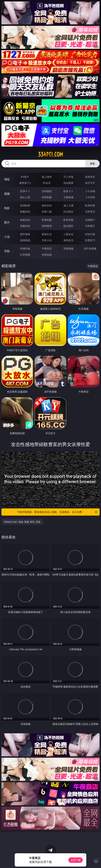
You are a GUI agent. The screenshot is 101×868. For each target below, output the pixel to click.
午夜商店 (47, 248)
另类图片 (90, 226)
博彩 (7, 179)
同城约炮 (25, 248)
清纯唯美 (47, 226)
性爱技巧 (90, 240)
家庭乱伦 (47, 234)
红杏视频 (25, 255)
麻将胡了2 (25, 183)
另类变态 (90, 212)
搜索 (92, 163)
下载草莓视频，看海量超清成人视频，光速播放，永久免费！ (57, 512)
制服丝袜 (25, 212)
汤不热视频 (90, 248)
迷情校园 (25, 240)
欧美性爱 (90, 205)
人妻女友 (68, 234)
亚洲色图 (47, 220)
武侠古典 (90, 234)
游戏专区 (90, 177)
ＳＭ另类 (90, 197)
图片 (7, 222)
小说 (7, 237)
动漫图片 (90, 220)
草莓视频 (68, 248)
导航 (7, 251)
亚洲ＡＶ (25, 191)
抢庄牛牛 (90, 183)
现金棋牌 (68, 183)
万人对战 (68, 177)
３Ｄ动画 (90, 191)
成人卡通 (68, 205)
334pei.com (50, 154)
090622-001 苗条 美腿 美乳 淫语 (22, 522)
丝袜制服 (47, 197)
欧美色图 (68, 220)
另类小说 (47, 240)
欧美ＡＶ (68, 191)
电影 (7, 208)
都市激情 (25, 234)
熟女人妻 (25, 197)
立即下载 (76, 860)
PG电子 (25, 177)
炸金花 (47, 183)
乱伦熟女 (68, 212)
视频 (7, 194)
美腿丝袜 (25, 226)
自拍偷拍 (47, 191)
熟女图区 (68, 226)
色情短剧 (47, 255)
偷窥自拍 (25, 220)
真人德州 (47, 177)
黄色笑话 (68, 240)
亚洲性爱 (25, 205)
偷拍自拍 (47, 205)
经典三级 (47, 212)
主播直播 (68, 197)
